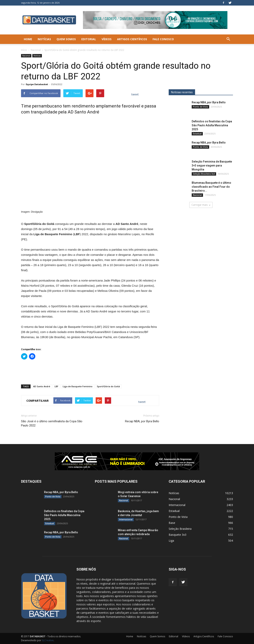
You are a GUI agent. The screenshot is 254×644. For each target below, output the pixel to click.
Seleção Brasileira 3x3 (204, 174)
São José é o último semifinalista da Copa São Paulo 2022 (52, 423)
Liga (171, 541)
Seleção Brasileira (180, 529)
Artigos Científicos (132, 39)
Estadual (197, 134)
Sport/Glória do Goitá (108, 386)
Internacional (126, 519)
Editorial (89, 39)
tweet (135, 94)
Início (24, 50)
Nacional (36, 50)
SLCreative (48, 640)
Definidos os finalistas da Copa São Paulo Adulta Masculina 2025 (212, 125)
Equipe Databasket (37, 84)
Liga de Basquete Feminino (78, 386)
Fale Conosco (163, 39)
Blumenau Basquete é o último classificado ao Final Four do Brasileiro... (211, 187)
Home (28, 39)
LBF (56, 386)
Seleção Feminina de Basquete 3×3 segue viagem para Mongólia (212, 166)
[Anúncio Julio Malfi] (201, 249)
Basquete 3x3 (178, 535)
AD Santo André (42, 386)
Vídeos (107, 39)
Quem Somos (66, 39)
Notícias (44, 39)
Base (172, 523)
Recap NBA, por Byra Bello (142, 421)
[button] (228, 39)
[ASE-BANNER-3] (127, 461)
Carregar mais (201, 205)
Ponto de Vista (200, 107)
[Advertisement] (90, 371)
